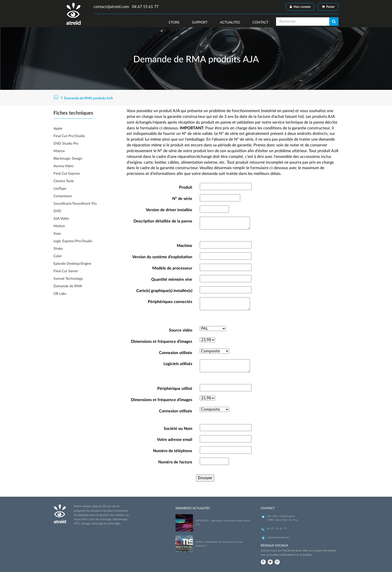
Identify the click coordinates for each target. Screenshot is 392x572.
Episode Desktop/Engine (72, 264)
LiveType (60, 189)
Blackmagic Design (68, 159)
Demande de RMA (68, 286)
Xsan (57, 234)
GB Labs (60, 294)
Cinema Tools (64, 181)
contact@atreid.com (111, 7)
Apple (58, 129)
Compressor (63, 196)
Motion (59, 226)
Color (58, 256)
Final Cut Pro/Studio (69, 136)
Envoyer (205, 478)
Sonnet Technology (68, 279)
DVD (57, 211)
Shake (58, 249)
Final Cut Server (66, 271)
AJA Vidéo (61, 219)
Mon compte (300, 7)
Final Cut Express (67, 174)
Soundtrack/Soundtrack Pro (75, 204)
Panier (328, 7)
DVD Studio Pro (66, 144)
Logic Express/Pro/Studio (73, 241)
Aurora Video (63, 166)
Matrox (59, 151)
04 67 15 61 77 (145, 7)
